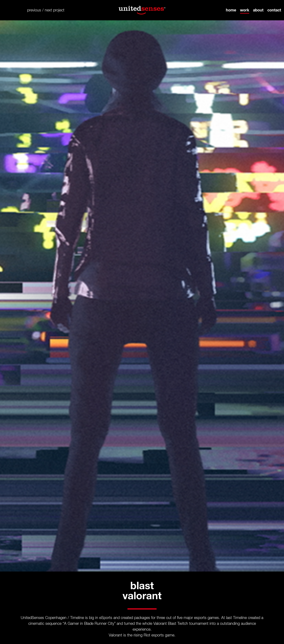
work (245, 10)
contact (274, 10)
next (48, 10)
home (231, 10)
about (258, 10)
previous (34, 10)
